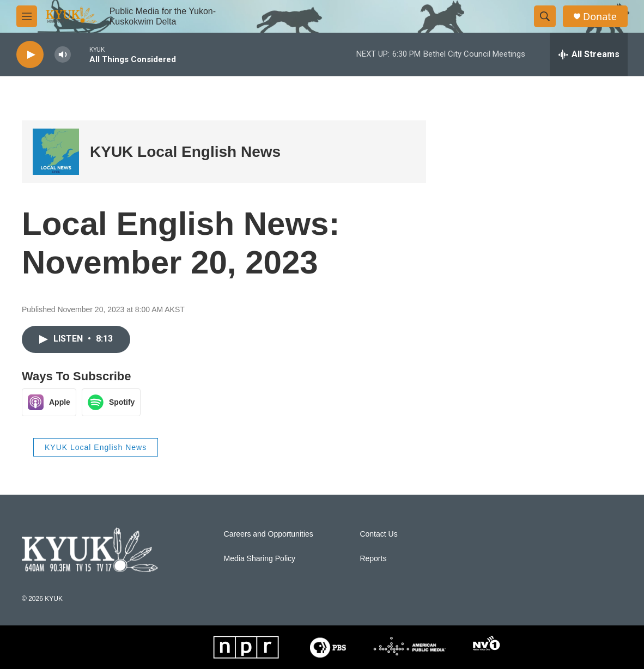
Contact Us (378, 534)
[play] (30, 55)
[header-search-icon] (545, 16)
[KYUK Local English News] (56, 152)
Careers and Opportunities (269, 534)
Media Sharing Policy (260, 559)
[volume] (63, 55)
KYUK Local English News (185, 152)
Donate (600, 17)
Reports (373, 559)
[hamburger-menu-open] (27, 16)
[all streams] (589, 54)
